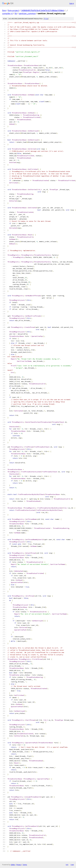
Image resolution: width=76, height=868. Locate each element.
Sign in (72, 3)
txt (67, 865)
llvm (4, 10)
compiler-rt (7, 13)
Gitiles (13, 865)
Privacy (19, 865)
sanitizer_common (27, 13)
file (46, 19)
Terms (25, 865)
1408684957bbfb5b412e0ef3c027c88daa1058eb (42, 10)
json (72, 865)
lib (16, 13)
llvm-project (13, 10)
